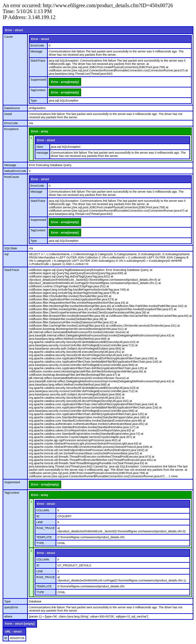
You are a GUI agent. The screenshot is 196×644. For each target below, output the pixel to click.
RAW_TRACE (45, 528)
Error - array (40, 131)
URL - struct (13, 632)
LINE (40, 522)
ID (38, 516)
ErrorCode (37, 46)
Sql (6, 254)
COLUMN (43, 510)
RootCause (12, 177)
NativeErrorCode (15, 171)
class (40, 147)
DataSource (12, 108)
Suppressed (38, 80)
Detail (8, 114)
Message (36, 51)
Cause (9, 37)
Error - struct (14, 30)
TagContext (38, 90)
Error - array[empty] (65, 82)
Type (34, 101)
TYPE (40, 543)
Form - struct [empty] (20, 624)
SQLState (11, 248)
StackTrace (38, 61)
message (42, 153)
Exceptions (11, 129)
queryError (11, 607)
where (8, 616)
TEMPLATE (44, 537)
